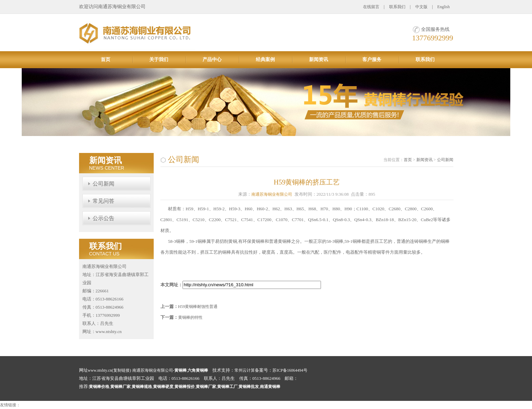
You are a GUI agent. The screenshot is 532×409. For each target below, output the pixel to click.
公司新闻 (103, 184)
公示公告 (103, 218)
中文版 (421, 7)
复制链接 (121, 370)
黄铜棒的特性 (190, 317)
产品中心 (212, 60)
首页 (106, 60)
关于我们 (159, 60)
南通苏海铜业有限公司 (272, 194)
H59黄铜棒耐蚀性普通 (198, 307)
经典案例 (265, 60)
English (444, 7)
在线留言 (371, 7)
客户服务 (372, 60)
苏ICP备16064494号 (290, 370)
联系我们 (397, 7)
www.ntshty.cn (100, 370)
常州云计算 (245, 370)
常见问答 (103, 201)
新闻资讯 (319, 60)
